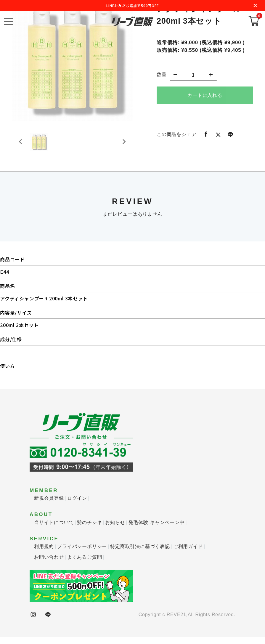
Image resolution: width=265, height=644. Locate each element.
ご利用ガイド (188, 554)
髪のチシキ (89, 530)
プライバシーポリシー (82, 554)
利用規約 (44, 554)
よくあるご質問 (85, 564)
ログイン (77, 505)
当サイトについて (54, 530)
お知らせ (115, 530)
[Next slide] (124, 145)
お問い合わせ (49, 564)
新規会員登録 (49, 505)
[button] (41, 145)
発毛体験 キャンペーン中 (157, 530)
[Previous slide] (21, 145)
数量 (162, 75)
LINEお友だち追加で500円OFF (132, 5)
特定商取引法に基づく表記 (140, 554)
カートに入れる (205, 95)
